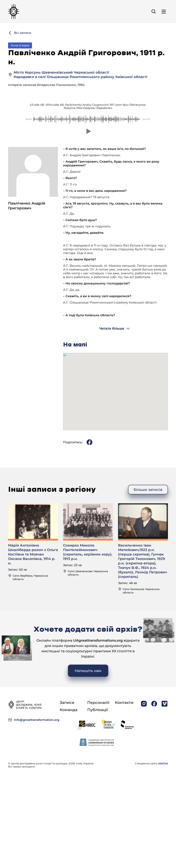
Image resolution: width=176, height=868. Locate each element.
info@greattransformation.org (34, 720)
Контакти (124, 703)
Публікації (98, 710)
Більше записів (148, 505)
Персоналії (98, 703)
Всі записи (20, 33)
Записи (67, 703)
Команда (68, 710)
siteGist (163, 763)
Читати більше (112, 343)
